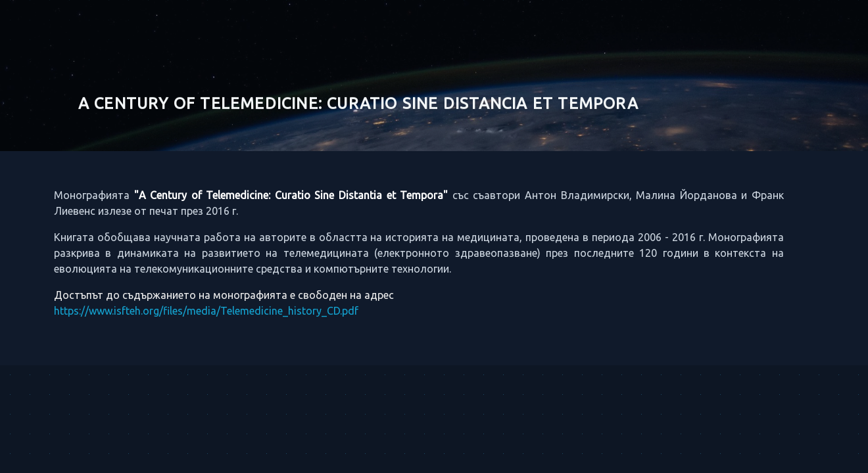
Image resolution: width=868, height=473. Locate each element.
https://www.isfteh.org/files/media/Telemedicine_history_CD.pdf (196, 311)
